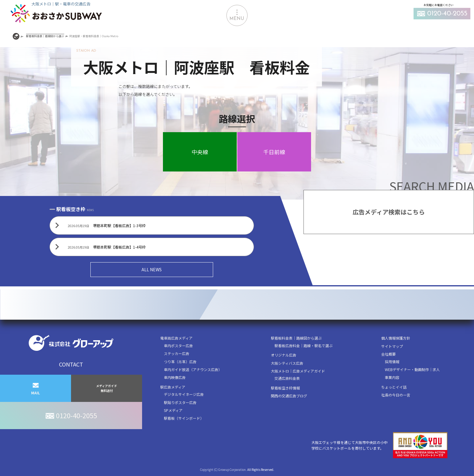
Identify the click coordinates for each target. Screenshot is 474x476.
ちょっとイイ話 (394, 387)
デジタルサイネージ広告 (184, 394)
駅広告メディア (173, 387)
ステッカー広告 (177, 353)
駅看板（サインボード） (184, 418)
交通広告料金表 (287, 378)
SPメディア (173, 410)
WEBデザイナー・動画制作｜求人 (412, 369)
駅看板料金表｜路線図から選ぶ (296, 338)
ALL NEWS (152, 269)
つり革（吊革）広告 (180, 362)
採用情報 (392, 362)
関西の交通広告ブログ (289, 396)
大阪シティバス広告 (287, 363)
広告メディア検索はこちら (389, 212)
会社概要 (388, 354)
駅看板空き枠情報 (285, 388)
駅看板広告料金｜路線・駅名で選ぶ (304, 346)
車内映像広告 (175, 377)
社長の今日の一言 (396, 395)
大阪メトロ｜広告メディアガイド (298, 371)
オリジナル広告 (284, 355)
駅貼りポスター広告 (180, 402)
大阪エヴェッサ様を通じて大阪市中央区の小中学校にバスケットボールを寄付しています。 (379, 445)
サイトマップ (392, 346)
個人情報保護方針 (396, 338)
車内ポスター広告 (178, 346)
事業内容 (392, 377)
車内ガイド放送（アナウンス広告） (193, 369)
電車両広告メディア (176, 338)
